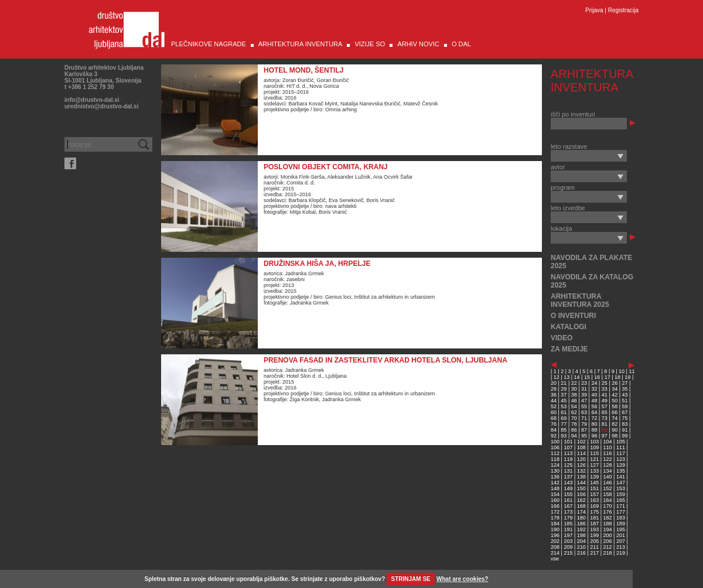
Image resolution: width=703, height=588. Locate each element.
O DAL (461, 44)
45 (564, 401)
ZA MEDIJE (569, 349)
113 (568, 453)
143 (568, 483)
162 (581, 500)
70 (574, 418)
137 (568, 477)
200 (608, 535)
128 (608, 465)
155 (568, 494)
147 (621, 483)
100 (555, 442)
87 (584, 430)
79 (584, 424)
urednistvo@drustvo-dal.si (101, 106)
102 (581, 442)
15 (587, 377)
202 (555, 541)
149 (568, 488)
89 (605, 430)
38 (574, 395)
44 (554, 401)
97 (605, 436)
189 (621, 524)
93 (564, 436)
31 (584, 389)
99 (625, 436)
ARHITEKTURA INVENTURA (301, 44)
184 (555, 524)
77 (564, 424)
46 (574, 401)
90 (615, 430)
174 (581, 512)
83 (625, 424)
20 (554, 383)
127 (594, 465)
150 (581, 488)
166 (555, 506)
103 (594, 442)
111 (621, 447)
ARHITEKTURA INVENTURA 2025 (580, 300)
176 (608, 512)
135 (621, 471)
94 (574, 436)
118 (555, 459)
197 (568, 535)
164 (608, 500)
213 (621, 547)
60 (554, 412)
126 (581, 465)
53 (564, 406)
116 (608, 453)
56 (594, 406)
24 (594, 383)
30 (574, 389)
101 (568, 442)
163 (594, 500)
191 (568, 529)
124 (555, 465)
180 (581, 518)
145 (594, 483)
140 (608, 477)
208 (555, 547)
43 (625, 395)
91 (625, 430)
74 (615, 418)
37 (564, 395)
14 (577, 377)
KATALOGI (569, 327)
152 (608, 488)
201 (621, 535)
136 (555, 477)
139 (594, 477)
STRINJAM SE (411, 579)
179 (568, 518)
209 (568, 547)
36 (554, 395)
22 (574, 383)
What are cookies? (462, 579)
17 (608, 377)
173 (568, 512)
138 (581, 477)
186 (581, 524)
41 (605, 395)
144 (581, 483)
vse (555, 559)
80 (594, 424)
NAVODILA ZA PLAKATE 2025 (591, 262)
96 (594, 436)
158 (608, 494)
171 (621, 506)
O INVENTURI (573, 316)
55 (584, 406)
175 (594, 512)
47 (584, 401)
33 (605, 389)
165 (621, 500)
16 (597, 377)
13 (567, 377)
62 (574, 412)
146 (608, 483)
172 (555, 512)
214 (555, 553)
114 (581, 453)
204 (581, 541)
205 (594, 541)
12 (557, 377)
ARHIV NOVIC (418, 44)
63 (584, 412)
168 (581, 506)
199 (594, 535)
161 (568, 500)
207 (621, 541)
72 (594, 418)
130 (555, 471)
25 (605, 383)
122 (608, 459)
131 (568, 471)
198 (581, 535)
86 (574, 430)
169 (594, 506)
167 (568, 506)
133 (594, 471)
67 (625, 412)
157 (594, 494)
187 (594, 524)
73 (605, 418)
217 (594, 553)
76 (554, 424)
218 (608, 553)
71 (584, 418)
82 (615, 424)
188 (608, 524)
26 (615, 383)
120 (581, 459)
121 (594, 459)
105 (621, 442)
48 (594, 401)
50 (615, 401)
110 (608, 447)
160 (555, 500)
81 (605, 424)
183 (621, 518)
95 (584, 436)
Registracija (623, 10)
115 (594, 453)
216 (581, 553)
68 (554, 418)
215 (568, 553)
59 (625, 406)
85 (564, 430)
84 (554, 430)
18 (617, 377)
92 (554, 436)
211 (594, 547)
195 (621, 529)
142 (555, 483)
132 (581, 471)
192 (581, 529)
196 (555, 535)
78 (574, 424)
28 (554, 389)
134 (608, 471)
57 (605, 406)
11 (632, 371)
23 (584, 383)
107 (568, 447)
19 (627, 377)
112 (555, 453)
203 (568, 541)
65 (605, 412)
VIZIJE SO (370, 44)
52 (554, 406)
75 (625, 418)
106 (555, 447)
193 (594, 529)
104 (608, 442)
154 (555, 494)
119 (568, 459)
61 (564, 412)
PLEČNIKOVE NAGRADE (209, 44)
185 (568, 524)
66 (615, 412)
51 (625, 401)
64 (594, 412)
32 (594, 389)
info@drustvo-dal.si (92, 100)
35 (625, 389)
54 (574, 406)
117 (621, 453)
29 (564, 389)
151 (594, 488)
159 (621, 494)
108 (581, 447)
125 (568, 465)
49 (605, 401)
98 (615, 436)
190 (555, 529)
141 (621, 477)
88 (594, 430)
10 (622, 371)
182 (608, 518)
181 (594, 518)
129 (621, 465)
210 (581, 547)
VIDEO (562, 338)
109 (594, 447)
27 (625, 383)
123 (621, 459)
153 (621, 488)
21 (564, 383)
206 (608, 541)
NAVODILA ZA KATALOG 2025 (592, 281)
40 (594, 395)
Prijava (594, 10)
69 (564, 418)
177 (621, 512)
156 (581, 494)
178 (555, 518)
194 (608, 529)
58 (615, 406)
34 (615, 389)
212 (608, 547)
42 (615, 395)
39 (584, 395)
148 (555, 488)
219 (621, 553)
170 (608, 506)
